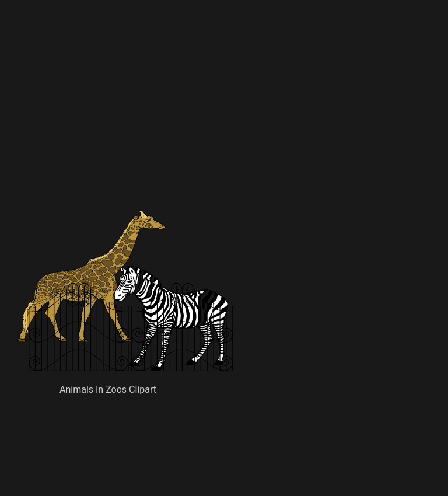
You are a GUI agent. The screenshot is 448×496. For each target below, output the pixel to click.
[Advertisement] (201, 125)
